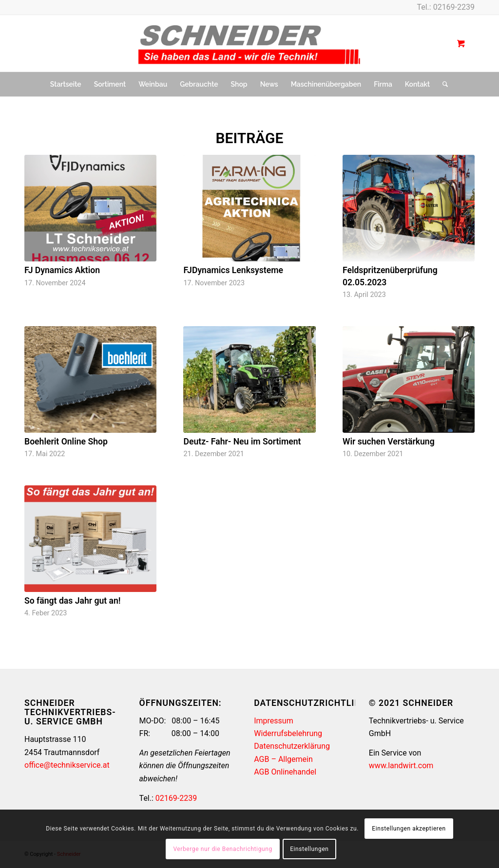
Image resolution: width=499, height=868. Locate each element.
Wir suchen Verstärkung (389, 442)
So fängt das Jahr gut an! (73, 601)
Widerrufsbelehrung (288, 733)
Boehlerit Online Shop (66, 442)
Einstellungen (309, 849)
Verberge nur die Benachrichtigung (222, 849)
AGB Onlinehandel (285, 772)
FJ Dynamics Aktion (62, 270)
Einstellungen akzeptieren (409, 829)
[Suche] (442, 84)
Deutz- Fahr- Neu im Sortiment (242, 442)
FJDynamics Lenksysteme (233, 270)
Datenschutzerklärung (292, 746)
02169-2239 (454, 7)
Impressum (274, 721)
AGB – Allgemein (283, 759)
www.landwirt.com (401, 766)
